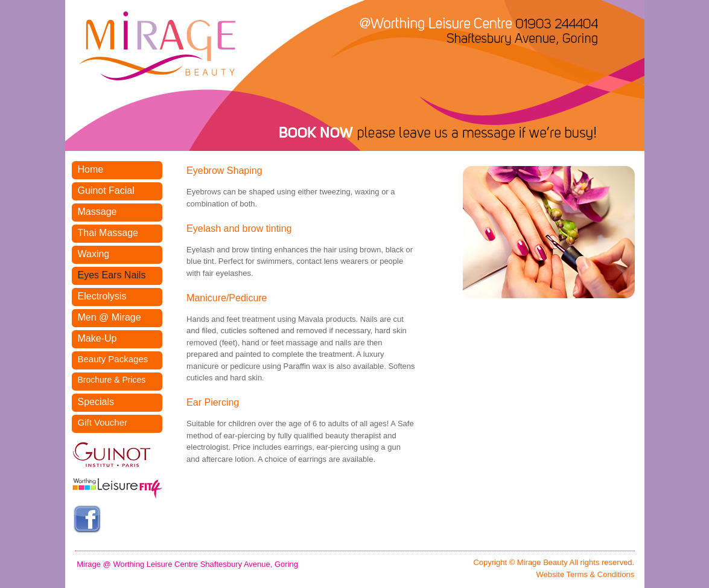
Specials (96, 402)
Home (91, 169)
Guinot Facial (106, 190)
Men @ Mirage (110, 317)
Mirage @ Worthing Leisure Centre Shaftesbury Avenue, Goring (187, 564)
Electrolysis (102, 296)
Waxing (94, 254)
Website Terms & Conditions (585, 574)
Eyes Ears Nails (112, 275)
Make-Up (97, 338)
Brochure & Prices (112, 380)
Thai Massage (108, 233)
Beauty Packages (113, 359)
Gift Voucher (103, 422)
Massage (97, 212)
